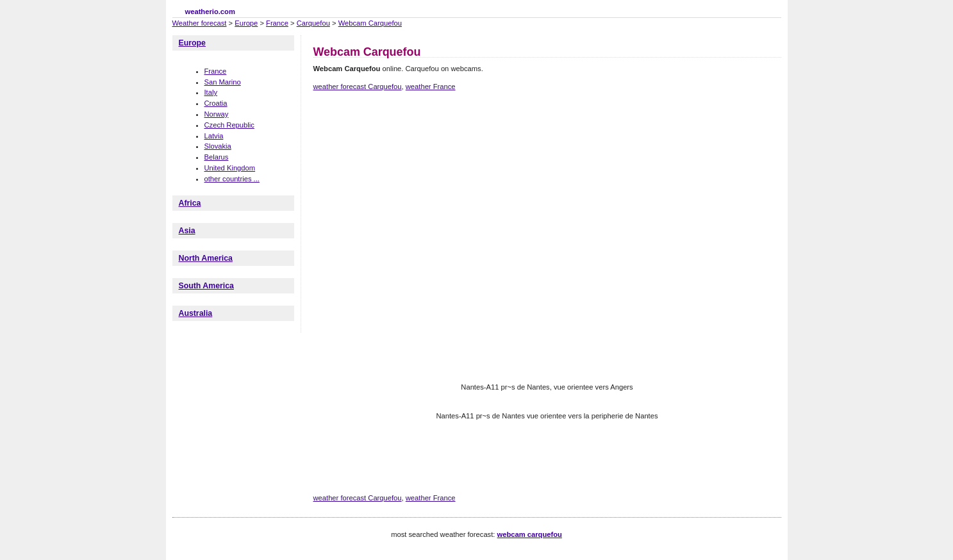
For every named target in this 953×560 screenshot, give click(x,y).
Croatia (216, 103)
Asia (187, 231)
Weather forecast (200, 23)
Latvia (214, 136)
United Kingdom (230, 168)
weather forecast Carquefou (358, 86)
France (277, 23)
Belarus (217, 157)
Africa (190, 203)
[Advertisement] (547, 146)
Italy (211, 92)
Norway (217, 114)
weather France (431, 86)
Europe (246, 23)
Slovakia (218, 146)
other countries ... (232, 179)
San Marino (223, 82)
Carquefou (313, 23)
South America (206, 286)
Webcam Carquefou (370, 23)
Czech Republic (229, 125)
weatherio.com (210, 12)
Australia (196, 313)
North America (206, 258)
